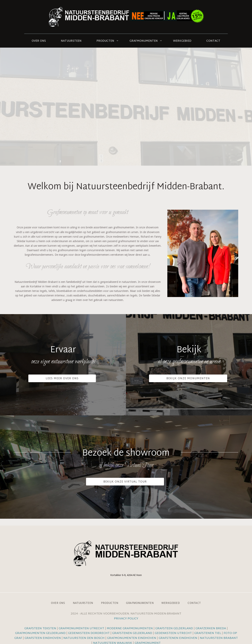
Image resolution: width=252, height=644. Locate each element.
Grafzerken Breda (211, 629)
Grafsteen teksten (40, 629)
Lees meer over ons (62, 379)
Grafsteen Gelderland (174, 629)
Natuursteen (71, 41)
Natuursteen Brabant (219, 638)
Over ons (39, 41)
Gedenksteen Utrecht (174, 633)
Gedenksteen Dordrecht (89, 633)
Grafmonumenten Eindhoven (132, 638)
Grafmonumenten (144, 41)
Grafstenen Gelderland (132, 633)
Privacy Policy (126, 619)
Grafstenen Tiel (208, 633)
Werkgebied (182, 41)
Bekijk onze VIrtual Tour (125, 482)
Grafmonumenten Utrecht (81, 629)
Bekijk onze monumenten (188, 379)
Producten (105, 41)
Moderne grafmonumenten (130, 629)
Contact (213, 41)
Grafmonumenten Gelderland (40, 633)
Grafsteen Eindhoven (43, 638)
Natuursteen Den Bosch (84, 638)
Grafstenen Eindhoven (178, 638)
